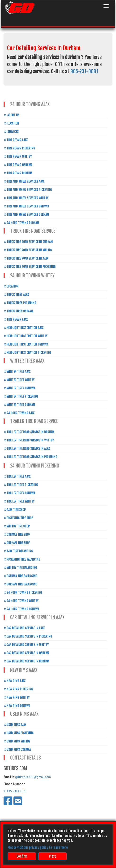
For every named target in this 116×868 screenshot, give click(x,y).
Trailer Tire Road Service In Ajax (27, 449)
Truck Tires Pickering (20, 303)
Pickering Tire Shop (18, 518)
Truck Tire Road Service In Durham (28, 242)
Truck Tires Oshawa (18, 311)
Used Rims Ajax (15, 725)
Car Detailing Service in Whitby (26, 645)
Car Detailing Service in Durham (26, 661)
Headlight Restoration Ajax (24, 328)
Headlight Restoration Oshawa (26, 344)
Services (11, 132)
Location (11, 123)
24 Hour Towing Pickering (23, 593)
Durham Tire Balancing (20, 584)
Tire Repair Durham (18, 173)
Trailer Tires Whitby (19, 501)
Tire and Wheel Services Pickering (28, 190)
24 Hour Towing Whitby (21, 601)
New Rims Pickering (18, 689)
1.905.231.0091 (15, 791)
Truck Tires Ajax (16, 295)
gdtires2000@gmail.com (33, 777)
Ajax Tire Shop (15, 510)
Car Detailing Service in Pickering (28, 636)
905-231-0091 (84, 71)
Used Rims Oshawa (17, 750)
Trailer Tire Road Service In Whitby (29, 440)
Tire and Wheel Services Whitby (26, 198)
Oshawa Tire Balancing (20, 576)
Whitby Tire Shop (17, 526)
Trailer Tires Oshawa (19, 493)
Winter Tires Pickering (21, 396)
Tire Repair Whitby (18, 157)
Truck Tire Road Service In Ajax (26, 258)
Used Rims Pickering (19, 733)
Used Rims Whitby (17, 741)
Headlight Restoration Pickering (27, 353)
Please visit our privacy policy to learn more (38, 848)
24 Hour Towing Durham (21, 223)
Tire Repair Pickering (19, 148)
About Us (11, 115)
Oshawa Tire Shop (17, 535)
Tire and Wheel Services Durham (26, 215)
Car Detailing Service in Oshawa (26, 653)
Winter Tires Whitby (19, 380)
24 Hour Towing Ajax (19, 413)
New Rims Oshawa (17, 706)
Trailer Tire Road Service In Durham (29, 432)
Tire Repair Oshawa (18, 165)
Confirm (22, 856)
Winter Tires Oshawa (19, 388)
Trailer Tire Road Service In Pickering (30, 457)
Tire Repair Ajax (16, 140)
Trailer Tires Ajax (17, 477)
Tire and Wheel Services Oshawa (26, 206)
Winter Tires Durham (19, 405)
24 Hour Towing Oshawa (21, 609)
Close (53, 856)
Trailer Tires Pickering (21, 485)
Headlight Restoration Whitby (26, 336)
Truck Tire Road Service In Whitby (28, 250)
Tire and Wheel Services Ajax (24, 181)
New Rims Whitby (17, 697)
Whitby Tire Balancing (20, 568)
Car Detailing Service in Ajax (24, 628)
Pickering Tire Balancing (22, 559)
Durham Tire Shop (17, 543)
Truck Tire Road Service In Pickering (30, 267)
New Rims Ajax (15, 681)
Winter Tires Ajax (17, 372)
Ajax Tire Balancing (18, 551)
